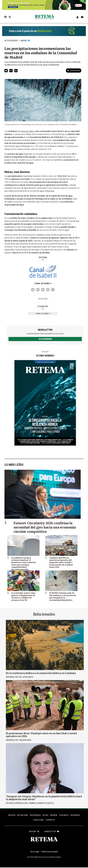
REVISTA (12, 815)
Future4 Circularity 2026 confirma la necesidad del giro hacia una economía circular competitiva (45, 527)
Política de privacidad (49, 852)
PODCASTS (64, 815)
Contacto (50, 820)
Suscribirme (45, 339)
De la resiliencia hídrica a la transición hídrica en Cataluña (41, 673)
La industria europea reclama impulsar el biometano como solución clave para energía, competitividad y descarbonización (25, 562)
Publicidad (38, 820)
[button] (6, 71)
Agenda (54, 815)
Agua (24, 41)
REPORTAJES (35, 815)
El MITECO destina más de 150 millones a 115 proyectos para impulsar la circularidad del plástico (63, 596)
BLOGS (45, 815)
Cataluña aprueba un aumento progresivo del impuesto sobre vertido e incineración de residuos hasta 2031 (63, 561)
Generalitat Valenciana (19, 740)
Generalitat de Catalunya (19, 677)
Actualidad (11, 41)
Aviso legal (34, 852)
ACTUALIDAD (23, 815)
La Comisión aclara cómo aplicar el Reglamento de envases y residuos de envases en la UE (25, 596)
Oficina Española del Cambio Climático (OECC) (30, 803)
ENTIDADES (75, 815)
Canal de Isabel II (43, 283)
